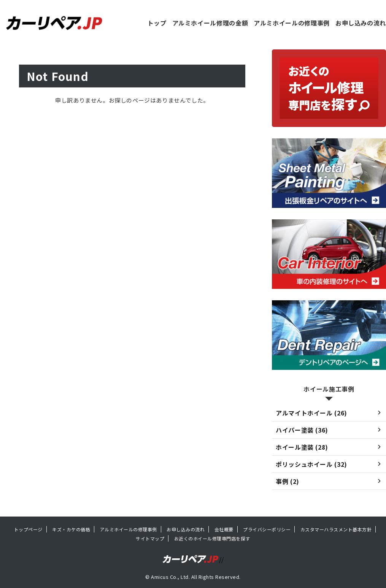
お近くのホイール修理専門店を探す (212, 538)
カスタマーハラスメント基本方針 (336, 529)
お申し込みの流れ (361, 23)
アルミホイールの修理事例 (292, 23)
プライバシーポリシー (267, 529)
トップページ (28, 529)
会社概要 (224, 529)
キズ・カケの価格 (71, 529)
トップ (157, 23)
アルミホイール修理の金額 (210, 23)
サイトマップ (150, 538)
